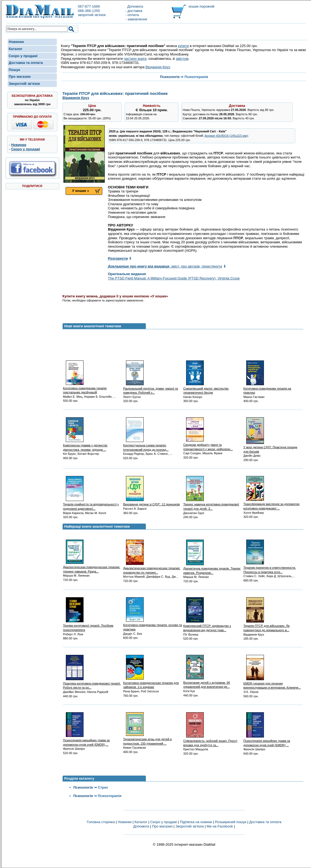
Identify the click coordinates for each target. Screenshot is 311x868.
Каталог (16, 49)
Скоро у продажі (23, 56)
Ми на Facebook (220, 826)
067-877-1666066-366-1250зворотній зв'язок (92, 11)
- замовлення (136, 19)
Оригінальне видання (127, 274)
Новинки (16, 42)
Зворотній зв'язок (24, 84)
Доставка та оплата (26, 63)
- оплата (132, 15)
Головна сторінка (101, 822)
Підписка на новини (196, 822)
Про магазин (20, 77)
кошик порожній (201, 6)
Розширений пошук (231, 822)
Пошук (14, 70)
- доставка (134, 11)
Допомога (134, 6)
